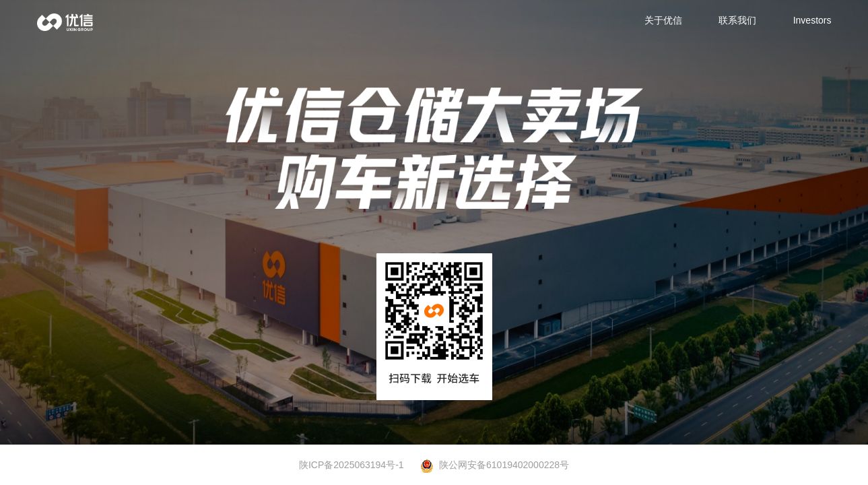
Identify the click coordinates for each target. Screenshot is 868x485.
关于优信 (663, 20)
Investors (812, 20)
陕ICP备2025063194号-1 (352, 465)
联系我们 (737, 20)
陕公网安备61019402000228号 (495, 465)
